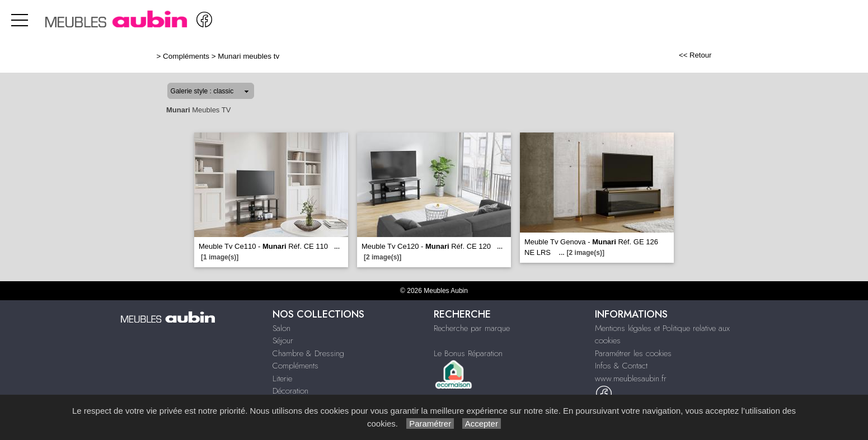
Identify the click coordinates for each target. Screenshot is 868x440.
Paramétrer (430, 424)
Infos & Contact (621, 366)
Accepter (482, 424)
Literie (282, 379)
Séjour (283, 340)
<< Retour (695, 55)
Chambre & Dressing (308, 353)
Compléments (186, 56)
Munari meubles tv (248, 56)
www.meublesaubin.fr (631, 379)
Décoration (290, 391)
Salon (281, 328)
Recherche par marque (472, 328)
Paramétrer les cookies (633, 353)
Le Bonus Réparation (468, 353)
